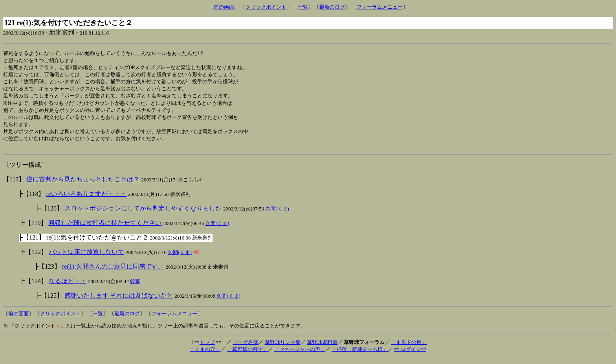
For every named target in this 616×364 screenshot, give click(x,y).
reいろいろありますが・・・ (86, 200)
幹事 (135, 287)
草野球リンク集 (283, 348)
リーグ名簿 (245, 348)
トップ (207, 348)
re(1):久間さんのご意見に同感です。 (113, 272)
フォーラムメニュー (380, 7)
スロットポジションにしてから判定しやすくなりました (143, 214)
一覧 (303, 7)
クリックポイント (266, 7)
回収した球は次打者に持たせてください (105, 229)
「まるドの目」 (409, 348)
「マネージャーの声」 (300, 355)
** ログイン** (410, 355)
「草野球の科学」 (247, 355)
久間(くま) (277, 215)
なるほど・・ (68, 287)
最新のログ (332, 7)
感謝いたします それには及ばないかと (119, 301)
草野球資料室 (322, 348)
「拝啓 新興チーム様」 (360, 355)
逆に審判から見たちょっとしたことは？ (83, 185)
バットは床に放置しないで (86, 258)
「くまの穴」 (205, 355)
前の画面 (224, 7)
